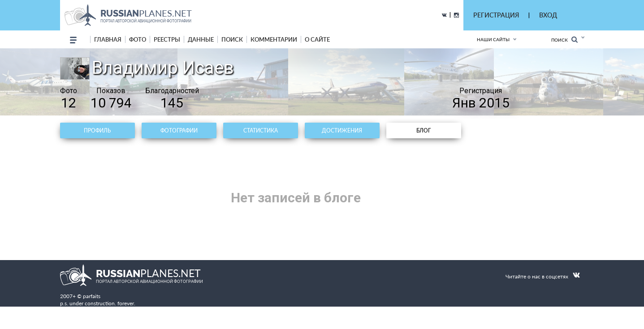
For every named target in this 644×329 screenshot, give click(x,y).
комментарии (274, 39)
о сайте (317, 39)
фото (138, 39)
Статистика (261, 130)
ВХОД (548, 15)
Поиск (564, 40)
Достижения (342, 130)
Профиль (97, 130)
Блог (424, 130)
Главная (108, 39)
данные (201, 39)
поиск (232, 39)
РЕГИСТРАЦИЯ (496, 15)
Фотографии (179, 130)
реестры (167, 39)
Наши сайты (493, 39)
